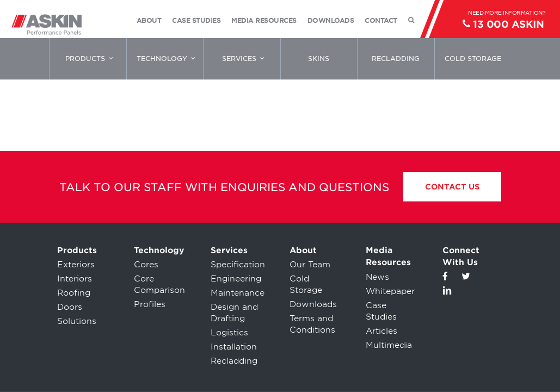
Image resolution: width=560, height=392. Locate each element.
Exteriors (76, 265)
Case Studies (381, 311)
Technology (159, 250)
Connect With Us (461, 257)
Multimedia (389, 345)
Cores (146, 265)
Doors (70, 307)
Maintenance (238, 293)
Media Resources (388, 257)
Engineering (236, 279)
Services (229, 250)
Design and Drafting (234, 313)
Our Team (310, 265)
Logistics (229, 333)
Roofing (74, 293)
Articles (381, 331)
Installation (234, 347)
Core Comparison (159, 284)
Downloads (313, 304)
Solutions (77, 321)
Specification (238, 265)
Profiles (150, 304)
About (303, 250)
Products (77, 250)
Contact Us (452, 187)
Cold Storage (306, 284)
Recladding (234, 361)
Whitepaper (390, 291)
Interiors (75, 279)
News (377, 277)
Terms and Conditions (312, 324)
